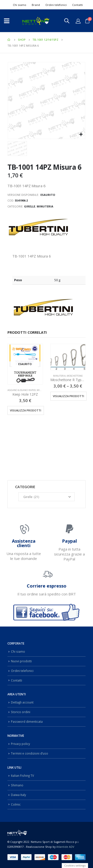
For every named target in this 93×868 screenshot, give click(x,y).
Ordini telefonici (56, 5)
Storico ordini (21, 712)
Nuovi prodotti (21, 661)
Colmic (16, 804)
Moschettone (75, 376)
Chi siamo (20, 5)
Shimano (17, 785)
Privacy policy (20, 744)
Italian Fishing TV (22, 776)
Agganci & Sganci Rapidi (22, 390)
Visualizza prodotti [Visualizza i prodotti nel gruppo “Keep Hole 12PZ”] (26, 410)
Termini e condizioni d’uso (30, 753)
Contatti (77, 5)
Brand (36, 5)
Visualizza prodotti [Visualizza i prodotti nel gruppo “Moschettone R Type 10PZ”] (68, 396)
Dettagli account (22, 702)
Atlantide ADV (65, 847)
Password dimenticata (27, 721)
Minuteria (45, 206)
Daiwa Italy (18, 795)
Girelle (30, 206)
